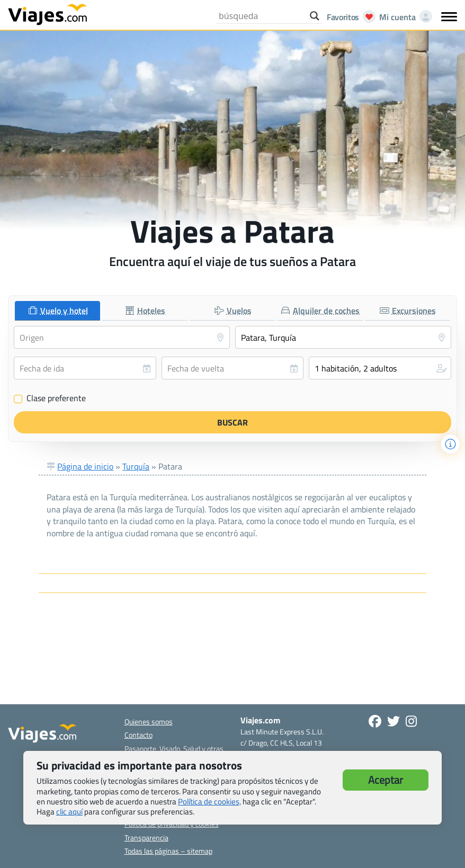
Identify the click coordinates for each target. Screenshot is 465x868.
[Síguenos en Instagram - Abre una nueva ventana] (411, 721)
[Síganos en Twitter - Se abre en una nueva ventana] (394, 721)
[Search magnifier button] (315, 16)
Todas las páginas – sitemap (168, 851)
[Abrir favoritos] (348, 17)
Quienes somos (149, 721)
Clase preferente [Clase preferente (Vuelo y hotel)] (50, 398)
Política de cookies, (209, 801)
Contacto (138, 735)
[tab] (57, 311)
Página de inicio (85, 466)
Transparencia (146, 838)
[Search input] (262, 16)
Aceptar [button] (386, 780)
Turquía (136, 466)
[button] (380, 368)
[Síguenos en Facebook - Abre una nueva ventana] (375, 721)
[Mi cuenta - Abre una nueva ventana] (404, 17)
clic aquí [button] (69, 812)
